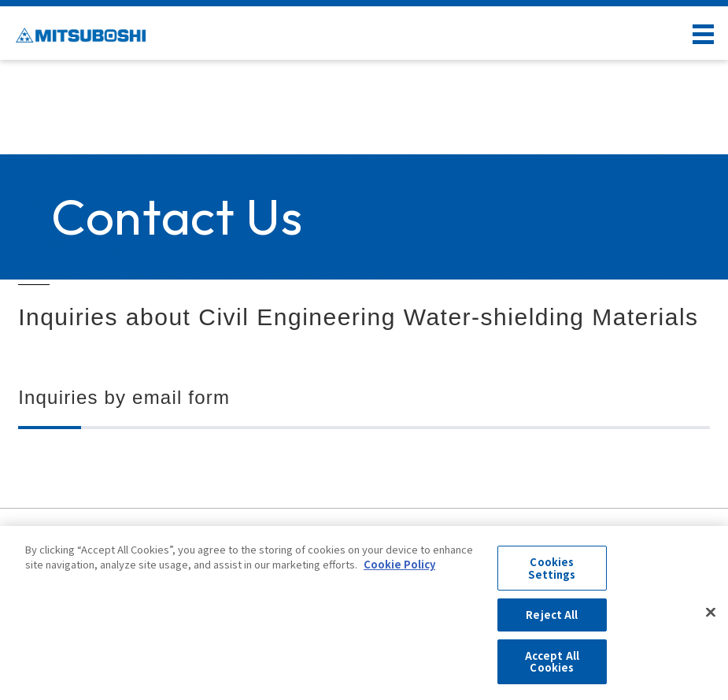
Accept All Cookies (552, 662)
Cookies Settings (552, 568)
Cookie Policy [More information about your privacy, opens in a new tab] (399, 564)
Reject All (552, 615)
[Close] (711, 613)
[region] (364, 613)
